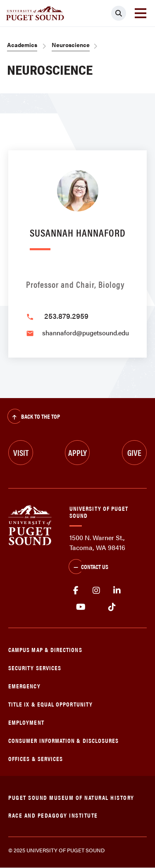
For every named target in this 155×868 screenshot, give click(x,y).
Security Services (35, 668)
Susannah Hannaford (78, 232)
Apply (77, 452)
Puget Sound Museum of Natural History (71, 797)
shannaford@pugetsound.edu (86, 333)
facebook (76, 591)
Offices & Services (36, 758)
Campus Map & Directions (45, 649)
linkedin (117, 591)
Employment (26, 722)
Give (134, 452)
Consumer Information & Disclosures (63, 740)
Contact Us (88, 567)
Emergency (24, 686)
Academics (22, 45)
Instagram (96, 591)
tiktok (112, 607)
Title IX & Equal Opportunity (50, 704)
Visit (21, 452)
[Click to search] (119, 13)
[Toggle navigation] (141, 13)
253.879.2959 (66, 316)
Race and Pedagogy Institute (53, 815)
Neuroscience (71, 45)
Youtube (81, 607)
